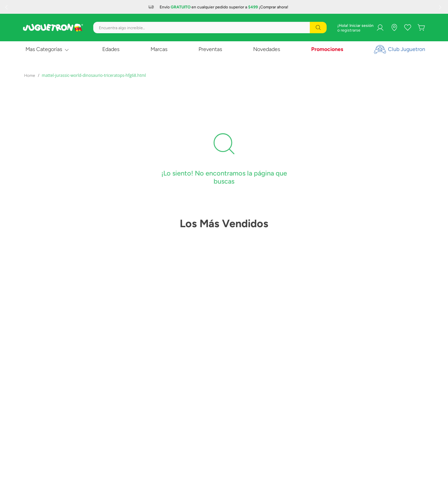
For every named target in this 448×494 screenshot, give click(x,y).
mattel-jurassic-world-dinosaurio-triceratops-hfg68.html (94, 75)
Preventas (210, 49)
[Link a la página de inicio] (30, 76)
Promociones (327, 49)
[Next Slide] (441, 7)
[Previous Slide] (7, 7)
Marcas (159, 49)
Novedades (267, 49)
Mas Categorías (44, 49)
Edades (111, 49)
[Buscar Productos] (318, 28)
